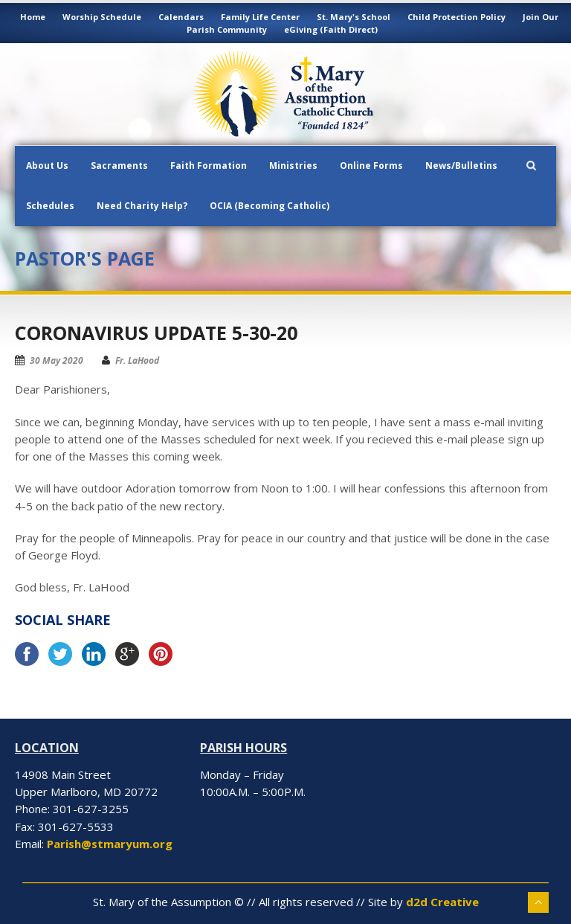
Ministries (293, 166)
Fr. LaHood (137, 360)
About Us (47, 166)
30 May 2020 (57, 360)
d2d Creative (442, 902)
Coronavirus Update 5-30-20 (156, 333)
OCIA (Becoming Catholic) (270, 206)
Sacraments (119, 166)
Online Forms (371, 166)
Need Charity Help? (142, 206)
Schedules (50, 206)
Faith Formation (209, 166)
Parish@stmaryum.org (110, 844)
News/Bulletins (461, 166)
